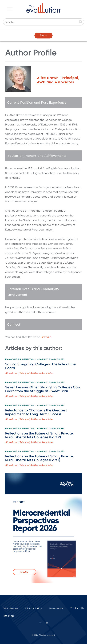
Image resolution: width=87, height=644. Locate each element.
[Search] (43, 22)
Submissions (10, 608)
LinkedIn (46, 337)
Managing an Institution (20, 359)
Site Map (8, 616)
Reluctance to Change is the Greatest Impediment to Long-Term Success (36, 412)
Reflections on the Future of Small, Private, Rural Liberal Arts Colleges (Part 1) (39, 458)
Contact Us (77, 608)
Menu (43, 35)
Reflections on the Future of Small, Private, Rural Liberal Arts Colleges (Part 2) (39, 435)
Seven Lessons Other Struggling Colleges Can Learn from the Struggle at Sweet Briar (42, 389)
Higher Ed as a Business (51, 359)
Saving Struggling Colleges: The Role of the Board (40, 366)
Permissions (56, 608)
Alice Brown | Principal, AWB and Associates (29, 373)
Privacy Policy (33, 608)
